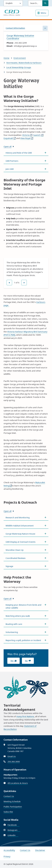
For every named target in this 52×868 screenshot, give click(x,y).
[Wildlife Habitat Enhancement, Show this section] (26, 526)
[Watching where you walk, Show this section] (26, 616)
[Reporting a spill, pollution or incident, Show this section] (26, 640)
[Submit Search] (45, 3)
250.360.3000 (14, 762)
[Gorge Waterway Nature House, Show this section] (26, 534)
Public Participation (13, 807)
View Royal (27, 138)
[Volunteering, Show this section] (26, 632)
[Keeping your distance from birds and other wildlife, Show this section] (26, 606)
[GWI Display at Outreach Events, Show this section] (26, 542)
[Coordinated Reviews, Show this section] (26, 558)
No (26, 661)
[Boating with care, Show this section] (26, 624)
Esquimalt (10, 138)
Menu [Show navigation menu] (43, 13)
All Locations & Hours (18, 783)
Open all (8, 147)
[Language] (13, 3)
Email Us (12, 756)
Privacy (7, 856)
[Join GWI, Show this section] (26, 169)
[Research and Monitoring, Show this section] (26, 518)
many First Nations (25, 716)
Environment (20, 58)
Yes (12, 661)
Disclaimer (40, 850)
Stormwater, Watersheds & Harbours (24, 63)
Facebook (13, 825)
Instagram (14, 830)
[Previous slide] (9, 283)
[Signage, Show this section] (26, 566)
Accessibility (9, 850)
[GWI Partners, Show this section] (26, 161)
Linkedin (13, 835)
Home (6, 58)
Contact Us (9, 796)
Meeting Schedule (12, 801)
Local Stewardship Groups (19, 67)
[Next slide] (24, 283)
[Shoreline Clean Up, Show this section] (26, 550)
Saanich (38, 135)
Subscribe (8, 812)
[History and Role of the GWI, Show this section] (26, 153)
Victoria (27, 135)
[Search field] (35, 3)
